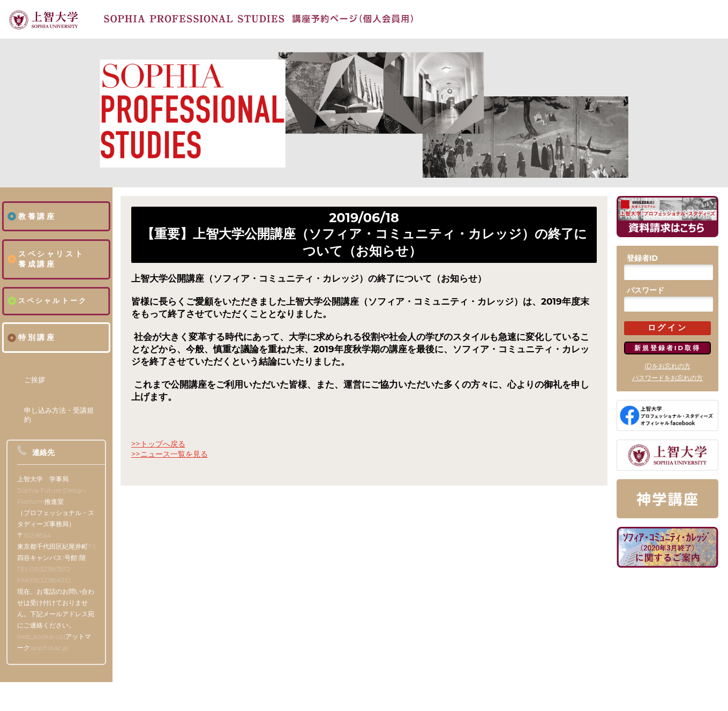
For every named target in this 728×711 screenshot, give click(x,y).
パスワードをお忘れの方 (667, 378)
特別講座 (37, 337)
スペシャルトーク (53, 301)
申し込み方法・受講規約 (59, 415)
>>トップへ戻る (158, 444)
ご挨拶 (35, 380)
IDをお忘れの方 (667, 366)
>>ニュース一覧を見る (170, 454)
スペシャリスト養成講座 (51, 259)
